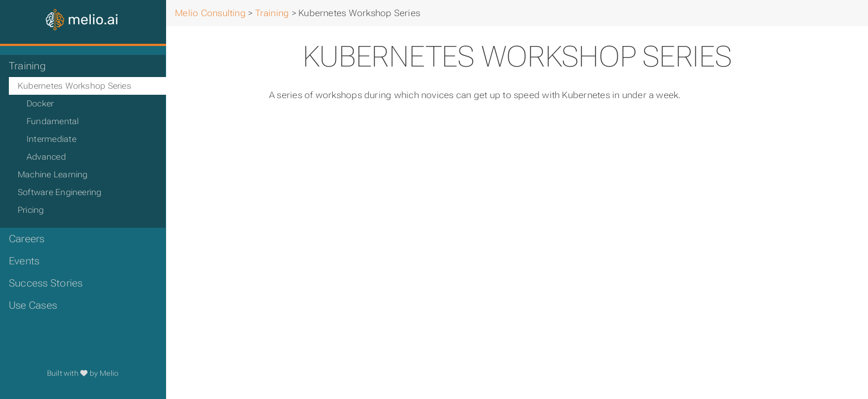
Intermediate (51, 139)
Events (24, 261)
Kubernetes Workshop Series (74, 86)
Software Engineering (60, 192)
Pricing (31, 210)
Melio (109, 373)
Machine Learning (53, 175)
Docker (40, 104)
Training (27, 66)
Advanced (46, 157)
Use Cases (33, 305)
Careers (27, 239)
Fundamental (53, 121)
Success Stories (46, 283)
